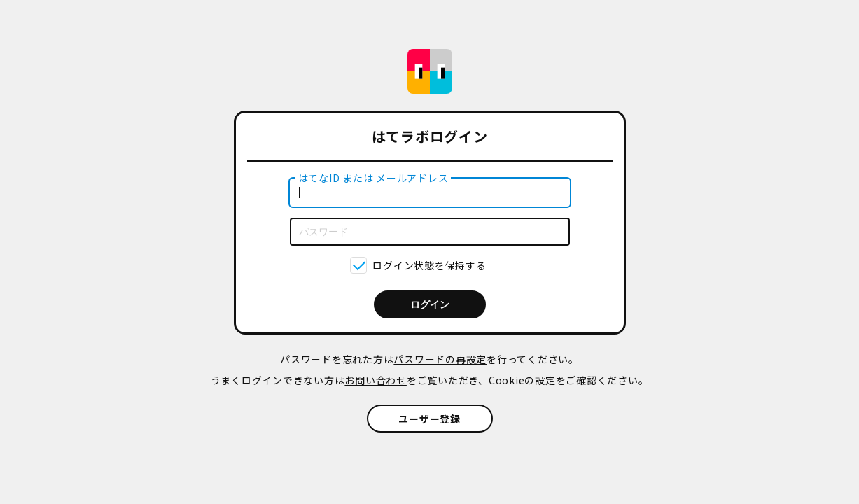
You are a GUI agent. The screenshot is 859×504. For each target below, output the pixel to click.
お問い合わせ (376, 380)
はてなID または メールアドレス (373, 178)
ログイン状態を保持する (429, 265)
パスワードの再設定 (440, 359)
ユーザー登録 (429, 419)
